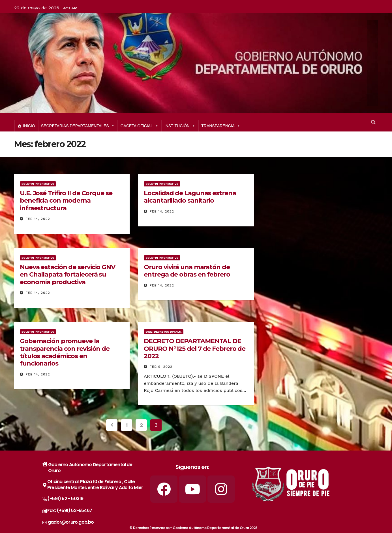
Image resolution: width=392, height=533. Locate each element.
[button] (373, 122)
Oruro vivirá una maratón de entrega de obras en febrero (187, 271)
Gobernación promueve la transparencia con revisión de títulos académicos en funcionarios (65, 352)
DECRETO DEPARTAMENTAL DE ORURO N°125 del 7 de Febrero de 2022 (195, 349)
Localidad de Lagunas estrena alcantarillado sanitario (190, 197)
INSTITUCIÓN (180, 126)
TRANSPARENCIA (221, 126)
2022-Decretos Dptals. (163, 332)
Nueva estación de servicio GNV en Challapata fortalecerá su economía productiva (68, 275)
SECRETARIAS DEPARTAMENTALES (78, 126)
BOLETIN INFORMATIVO (38, 184)
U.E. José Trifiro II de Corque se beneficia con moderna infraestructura (66, 201)
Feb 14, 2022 (38, 219)
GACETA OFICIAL (140, 126)
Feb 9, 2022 (161, 367)
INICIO (29, 126)
